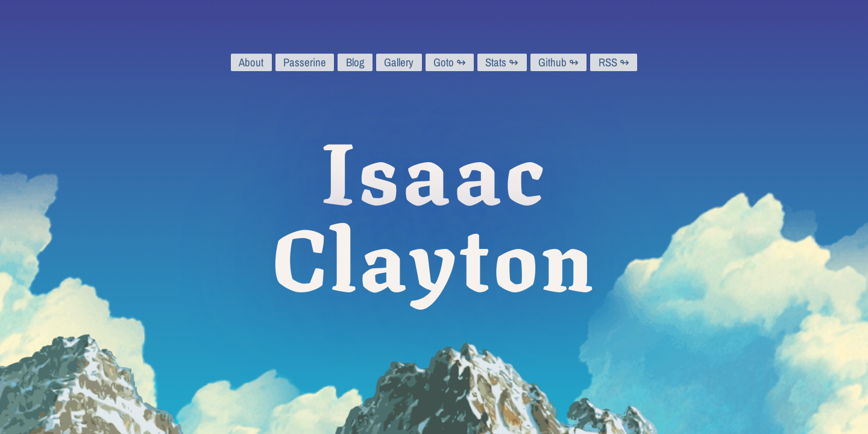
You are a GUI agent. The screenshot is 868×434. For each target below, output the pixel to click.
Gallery (399, 62)
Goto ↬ (450, 62)
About (251, 62)
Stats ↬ (502, 62)
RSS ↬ (614, 62)
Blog (355, 62)
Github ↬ (558, 62)
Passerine (305, 62)
